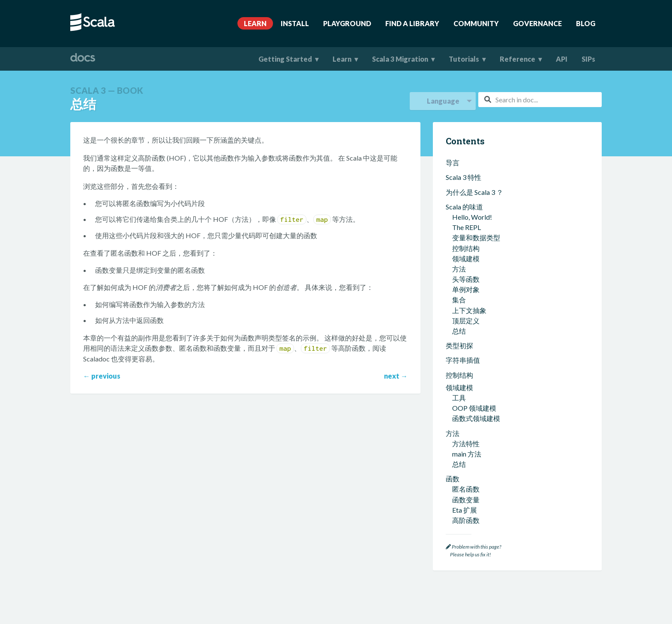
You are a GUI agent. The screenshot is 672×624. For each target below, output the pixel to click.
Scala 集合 (461, 192)
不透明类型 (469, 387)
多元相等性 (469, 495)
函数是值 (466, 279)
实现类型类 (469, 485)
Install (295, 23)
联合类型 (466, 356)
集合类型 (466, 202)
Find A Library (412, 23)
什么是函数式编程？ (483, 248)
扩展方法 (466, 443)
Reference (517, 59)
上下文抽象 (463, 433)
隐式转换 (466, 505)
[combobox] (540, 100)
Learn (255, 23)
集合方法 (466, 213)
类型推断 (466, 325)
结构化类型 (469, 398)
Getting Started (285, 59)
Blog (586, 23)
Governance (537, 23)
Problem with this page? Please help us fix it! (473, 551)
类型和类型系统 (470, 315)
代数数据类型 (473, 366)
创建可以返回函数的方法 (490, 152)
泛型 (459, 335)
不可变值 (466, 258)
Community (476, 23)
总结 (459, 163)
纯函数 (462, 269)
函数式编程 (463, 238)
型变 (459, 377)
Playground (347, 23)
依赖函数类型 (473, 408)
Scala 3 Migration (400, 59)
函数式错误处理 (476, 290)
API (562, 59)
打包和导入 (463, 178)
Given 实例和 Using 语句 (488, 453)
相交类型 (466, 346)
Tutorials (464, 59)
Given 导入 (468, 474)
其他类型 (466, 418)
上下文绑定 (469, 464)
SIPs (588, 59)
